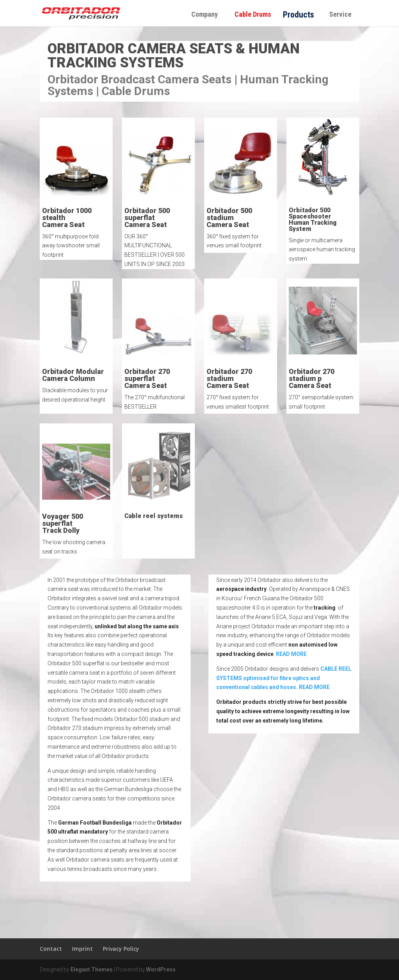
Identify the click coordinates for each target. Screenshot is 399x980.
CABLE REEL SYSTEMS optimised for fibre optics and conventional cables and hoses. (284, 678)
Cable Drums (256, 14)
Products (298, 14)
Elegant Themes (92, 969)
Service (340, 14)
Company (205, 14)
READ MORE (291, 654)
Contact (51, 949)
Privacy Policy (121, 949)
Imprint (82, 949)
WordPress (161, 969)
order (290, 106)
